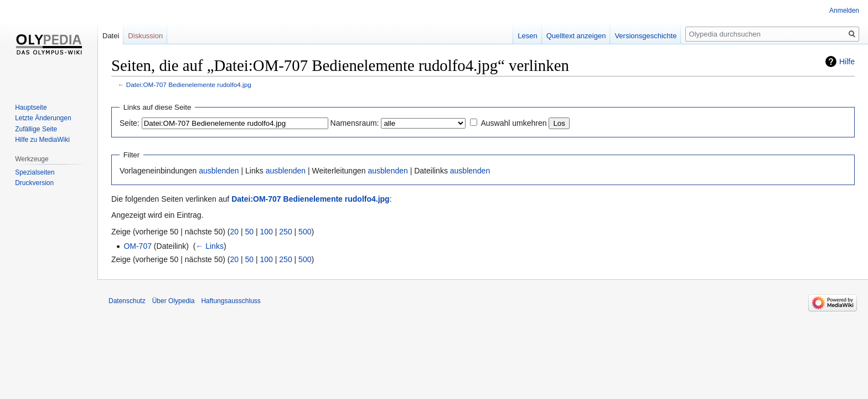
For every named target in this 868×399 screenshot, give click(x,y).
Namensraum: (355, 123)
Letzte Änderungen (43, 118)
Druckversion (34, 183)
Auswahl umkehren (513, 123)
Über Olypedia (174, 301)
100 (267, 232)
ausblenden (219, 171)
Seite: (130, 123)
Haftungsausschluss (231, 301)
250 (285, 232)
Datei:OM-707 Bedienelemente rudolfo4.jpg (189, 85)
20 (235, 232)
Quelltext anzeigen (576, 36)
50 (250, 232)
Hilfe (847, 62)
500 (305, 232)
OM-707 (138, 246)
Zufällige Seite (36, 129)
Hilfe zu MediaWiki (42, 140)
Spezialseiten (35, 172)
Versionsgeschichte (645, 36)
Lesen (527, 36)
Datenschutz (127, 301)
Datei (111, 36)
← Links (210, 246)
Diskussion (145, 36)
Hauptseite (31, 108)
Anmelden (844, 11)
